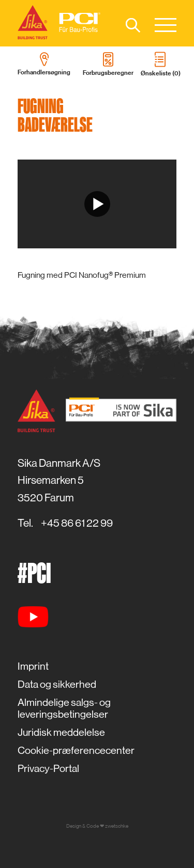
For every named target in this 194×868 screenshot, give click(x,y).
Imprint (33, 666)
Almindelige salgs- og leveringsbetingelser (64, 708)
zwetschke (117, 826)
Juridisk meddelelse (61, 732)
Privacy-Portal (48, 769)
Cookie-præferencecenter (76, 751)
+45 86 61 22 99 (77, 523)
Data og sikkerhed (57, 684)
